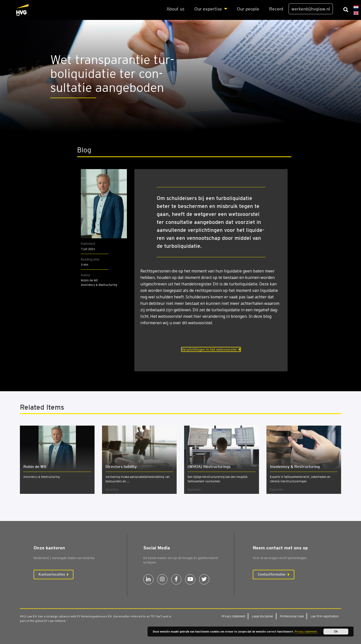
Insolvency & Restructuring (42, 477)
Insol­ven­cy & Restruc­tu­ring (295, 467)
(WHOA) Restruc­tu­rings (209, 467)
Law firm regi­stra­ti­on (325, 616)
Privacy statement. (306, 632)
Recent (276, 9)
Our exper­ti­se (208, 9)
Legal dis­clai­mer (263, 616)
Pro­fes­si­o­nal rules (292, 616)
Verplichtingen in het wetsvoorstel (209, 349)
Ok (336, 632)
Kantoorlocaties (52, 574)
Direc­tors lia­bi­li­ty (121, 467)
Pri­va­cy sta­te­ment (233, 616)
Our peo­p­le (248, 9)
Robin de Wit (35, 467)
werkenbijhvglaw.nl (311, 9)
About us (175, 9)
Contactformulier (272, 574)
